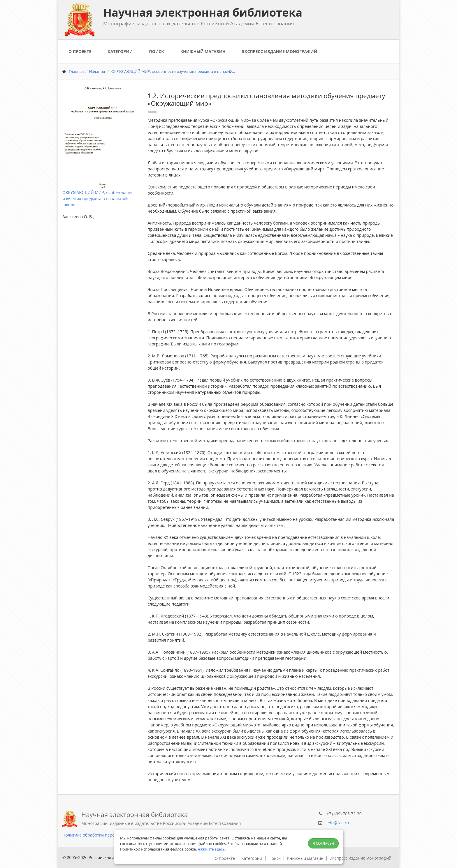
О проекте (80, 51)
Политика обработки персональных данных (106, 835)
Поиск (156, 51)
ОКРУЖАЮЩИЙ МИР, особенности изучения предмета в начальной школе (97, 199)
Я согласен (323, 843)
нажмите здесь (211, 849)
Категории (120, 51)
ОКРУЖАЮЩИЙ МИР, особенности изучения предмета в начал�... (173, 71)
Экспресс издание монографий (280, 51)
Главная (76, 71)
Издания (97, 71)
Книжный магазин (203, 51)
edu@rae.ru (338, 823)
